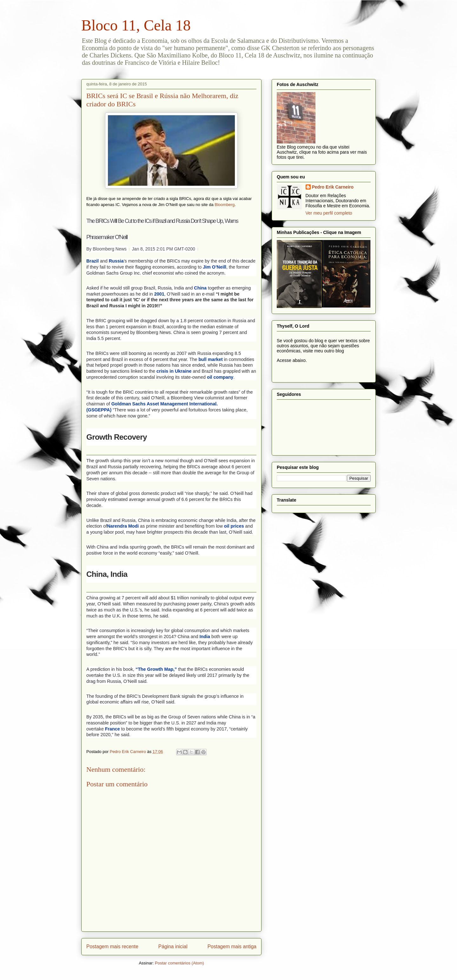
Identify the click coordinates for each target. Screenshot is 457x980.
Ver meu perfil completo (329, 213)
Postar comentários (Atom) (179, 963)
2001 (159, 294)
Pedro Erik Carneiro (333, 187)
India (205, 637)
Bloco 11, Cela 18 (136, 25)
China (200, 288)
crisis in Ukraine (174, 371)
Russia (116, 261)
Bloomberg (225, 205)
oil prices (234, 526)
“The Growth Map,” (156, 669)
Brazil (93, 261)
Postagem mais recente (112, 947)
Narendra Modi (123, 526)
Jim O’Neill (215, 267)
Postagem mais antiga (232, 947)
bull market (210, 359)
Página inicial (173, 947)
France (113, 729)
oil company (220, 377)
